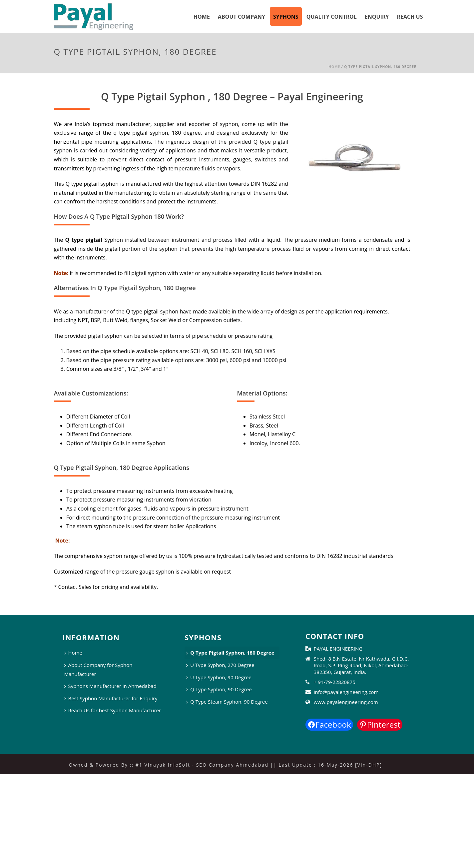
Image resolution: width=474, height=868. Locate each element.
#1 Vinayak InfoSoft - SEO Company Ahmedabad (202, 765)
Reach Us (410, 17)
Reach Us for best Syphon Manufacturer (113, 710)
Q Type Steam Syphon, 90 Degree (227, 702)
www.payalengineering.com (346, 702)
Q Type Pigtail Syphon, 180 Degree (230, 653)
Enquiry (377, 17)
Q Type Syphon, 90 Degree (219, 689)
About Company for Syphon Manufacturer (98, 669)
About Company (241, 17)
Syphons (286, 17)
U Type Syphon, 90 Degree (219, 677)
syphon (229, 124)
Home (202, 17)
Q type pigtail (83, 240)
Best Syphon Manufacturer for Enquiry (111, 698)
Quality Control (332, 17)
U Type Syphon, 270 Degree (220, 665)
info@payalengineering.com (346, 692)
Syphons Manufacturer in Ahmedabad (110, 686)
